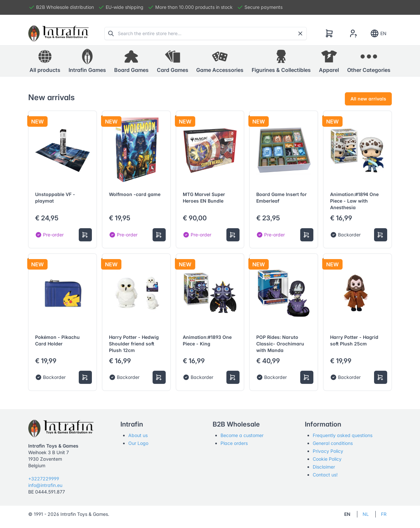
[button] (87, 61)
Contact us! (325, 475)
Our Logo (138, 443)
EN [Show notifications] (378, 33)
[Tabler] (58, 33)
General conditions (333, 443)
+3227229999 (44, 479)
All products (45, 61)
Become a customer (242, 435)
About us (138, 435)
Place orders (234, 443)
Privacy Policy (328, 451)
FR (384, 514)
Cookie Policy (327, 459)
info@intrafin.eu (45, 485)
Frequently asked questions (343, 435)
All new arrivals (368, 99)
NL (366, 514)
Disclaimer (324, 467)
